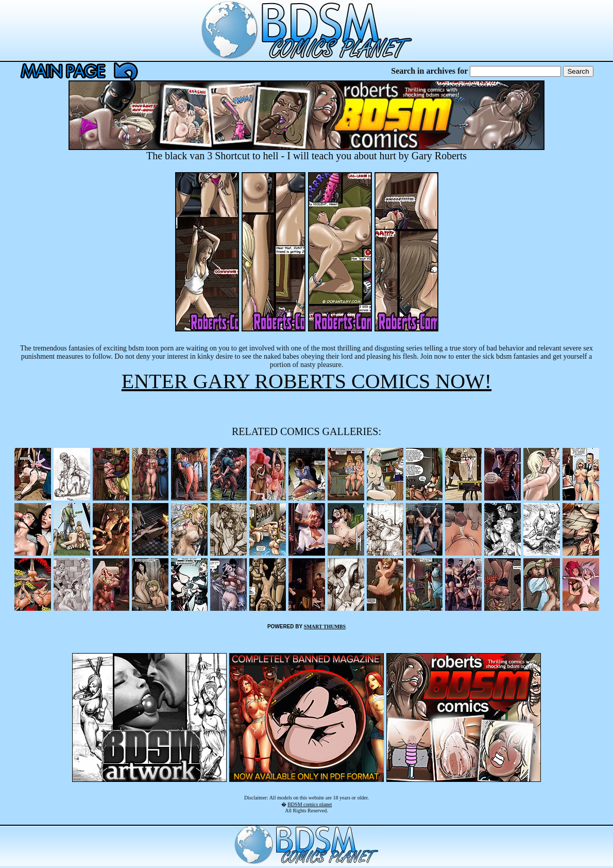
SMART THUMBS (325, 627)
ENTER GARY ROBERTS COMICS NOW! (306, 381)
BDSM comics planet (310, 804)
